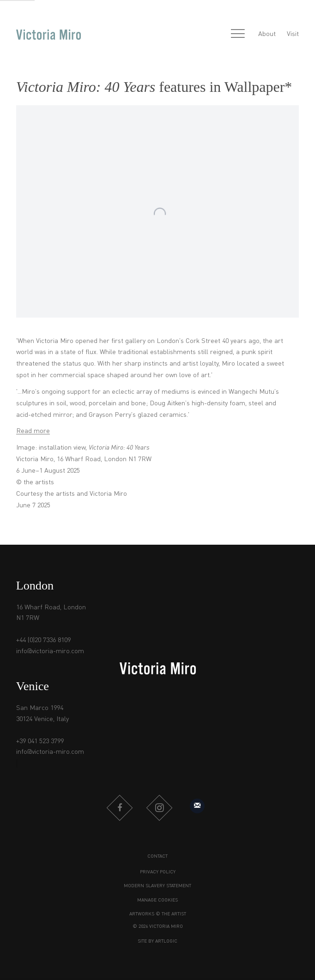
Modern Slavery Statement (157, 886)
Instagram (159, 808)
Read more (33, 431)
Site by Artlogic (157, 941)
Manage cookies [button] (157, 900)
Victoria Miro (48, 35)
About (267, 34)
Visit (293, 34)
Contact (157, 856)
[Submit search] (218, 35)
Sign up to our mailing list (197, 806)
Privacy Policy (158, 872)
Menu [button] (238, 35)
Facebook (120, 808)
